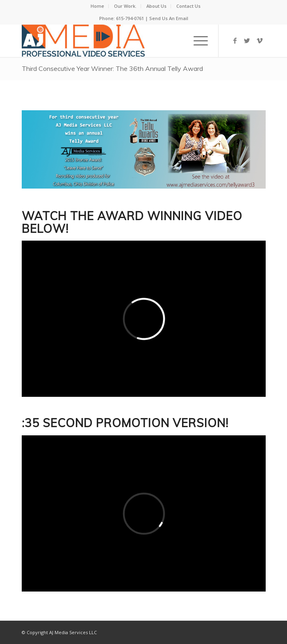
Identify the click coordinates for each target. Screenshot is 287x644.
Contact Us (188, 6)
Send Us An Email (169, 18)
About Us (156, 6)
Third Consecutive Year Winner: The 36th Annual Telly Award (112, 68)
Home (97, 6)
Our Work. (125, 6)
